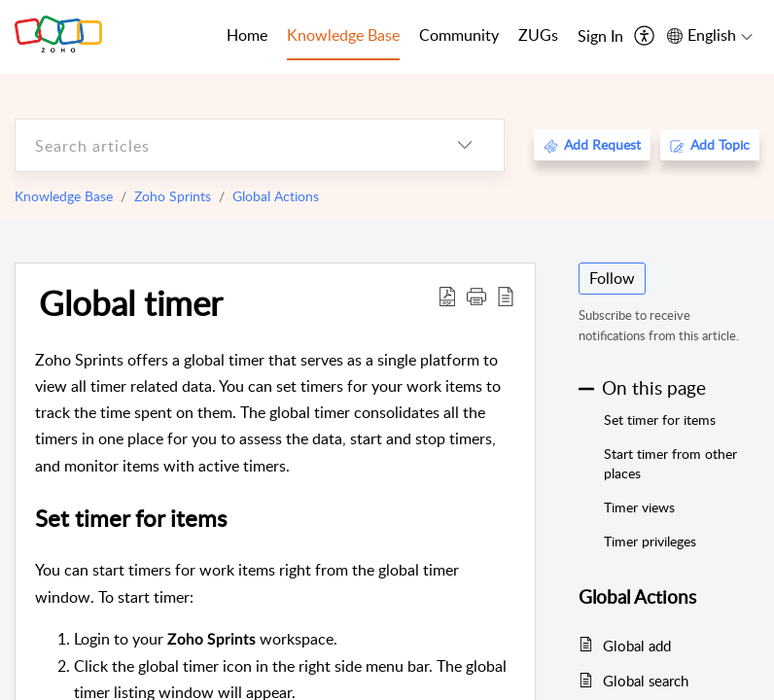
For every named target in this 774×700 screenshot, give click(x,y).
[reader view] (506, 296)
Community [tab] (459, 35)
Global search (646, 681)
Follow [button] (612, 278)
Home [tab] (247, 35)
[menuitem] (600, 37)
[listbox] (465, 145)
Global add (637, 646)
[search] (221, 145)
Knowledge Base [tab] (343, 35)
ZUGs (538, 35)
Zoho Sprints (173, 196)
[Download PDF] (447, 296)
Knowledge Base (64, 196)
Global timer (131, 302)
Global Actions (276, 196)
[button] (476, 296)
